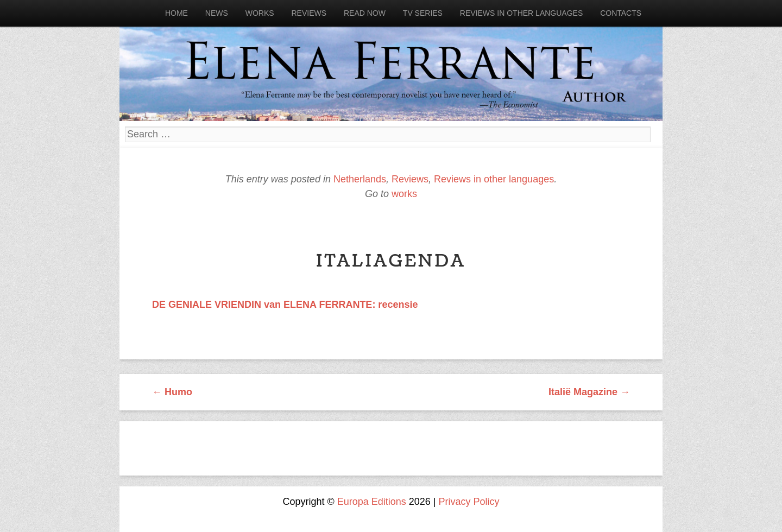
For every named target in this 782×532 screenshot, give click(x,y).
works (404, 194)
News (217, 13)
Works (260, 13)
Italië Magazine (589, 392)
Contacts (621, 13)
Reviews (309, 13)
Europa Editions (372, 502)
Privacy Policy (469, 502)
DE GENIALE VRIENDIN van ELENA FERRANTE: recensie (285, 305)
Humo (172, 392)
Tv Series (423, 13)
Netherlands (360, 179)
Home (176, 13)
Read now (365, 13)
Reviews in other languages (521, 13)
